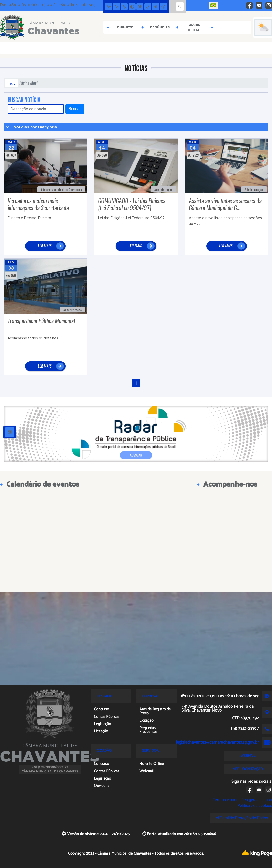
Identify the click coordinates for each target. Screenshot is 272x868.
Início (11, 83)
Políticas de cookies (255, 806)
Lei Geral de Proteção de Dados (241, 818)
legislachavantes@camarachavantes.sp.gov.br (217, 742)
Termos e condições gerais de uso (242, 800)
